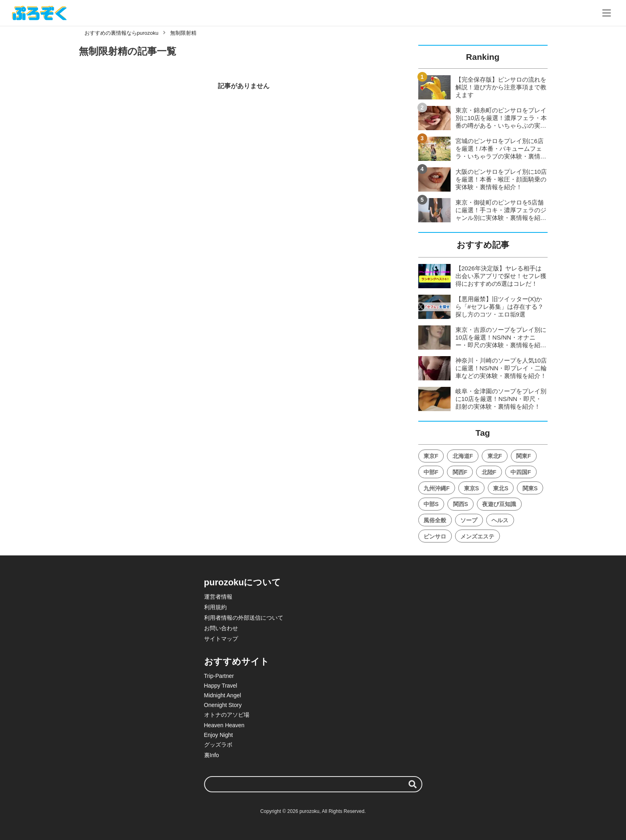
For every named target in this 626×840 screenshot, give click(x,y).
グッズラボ (218, 745)
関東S (530, 488)
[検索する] (413, 784)
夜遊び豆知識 (499, 504)
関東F (524, 456)
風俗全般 (435, 520)
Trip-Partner (219, 676)
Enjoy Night (219, 735)
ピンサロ (435, 536)
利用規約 (215, 607)
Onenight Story (223, 705)
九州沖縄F (437, 488)
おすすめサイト (237, 662)
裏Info (212, 755)
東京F (431, 456)
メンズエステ (477, 536)
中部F (431, 472)
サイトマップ (221, 639)
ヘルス (500, 520)
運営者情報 (218, 597)
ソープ (469, 520)
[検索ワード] (313, 784)
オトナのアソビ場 (227, 715)
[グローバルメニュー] (607, 13)
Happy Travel (221, 686)
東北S (501, 488)
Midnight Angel (223, 695)
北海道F (463, 456)
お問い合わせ (221, 628)
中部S (431, 504)
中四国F (521, 472)
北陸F (489, 472)
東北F (495, 456)
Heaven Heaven (224, 725)
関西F (460, 472)
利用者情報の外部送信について (244, 618)
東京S (471, 488)
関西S (461, 504)
